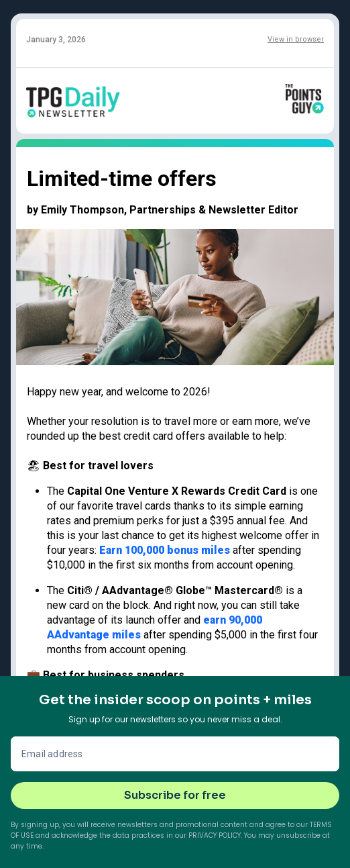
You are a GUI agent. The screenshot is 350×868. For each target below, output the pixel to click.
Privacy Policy (215, 835)
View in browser (296, 39)
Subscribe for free (175, 795)
